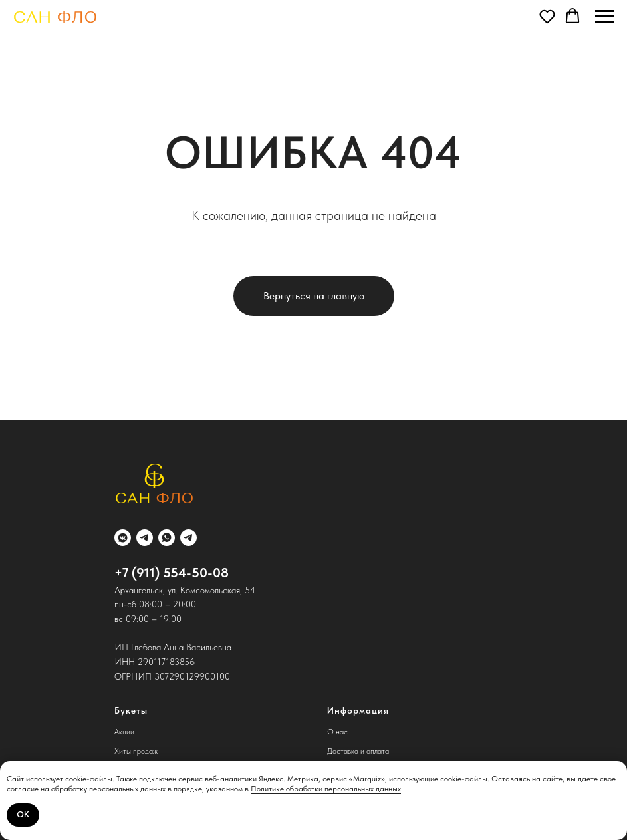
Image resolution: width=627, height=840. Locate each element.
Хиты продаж (136, 751)
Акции (124, 732)
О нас (337, 732)
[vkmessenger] (123, 538)
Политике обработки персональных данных (326, 789)
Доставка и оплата (358, 751)
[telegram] (145, 538)
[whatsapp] (167, 538)
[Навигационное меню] (604, 17)
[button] (547, 16)
